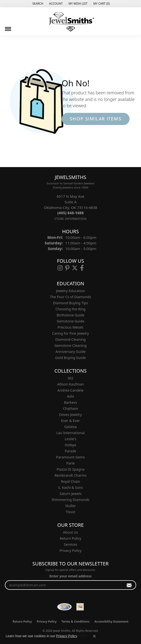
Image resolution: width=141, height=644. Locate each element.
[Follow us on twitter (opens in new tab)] (75, 268)
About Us (71, 532)
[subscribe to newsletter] (129, 585)
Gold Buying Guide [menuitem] (70, 358)
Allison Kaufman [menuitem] (71, 384)
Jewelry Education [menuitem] (70, 291)
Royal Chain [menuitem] (70, 481)
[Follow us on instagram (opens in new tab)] (60, 268)
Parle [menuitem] (70, 463)
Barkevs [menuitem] (70, 402)
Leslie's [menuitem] (71, 439)
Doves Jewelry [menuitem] (70, 415)
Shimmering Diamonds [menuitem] (71, 500)
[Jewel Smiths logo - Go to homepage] (71, 22)
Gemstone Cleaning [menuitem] (70, 345)
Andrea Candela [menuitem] (70, 390)
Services (70, 544)
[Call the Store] (70, 213)
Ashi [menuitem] (70, 396)
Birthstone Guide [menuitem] (70, 315)
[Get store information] (70, 219)
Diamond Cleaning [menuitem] (70, 339)
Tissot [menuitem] (70, 512)
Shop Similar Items (96, 119)
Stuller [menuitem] (70, 506)
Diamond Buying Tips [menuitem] (70, 303)
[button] (37, 4)
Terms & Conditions (75, 622)
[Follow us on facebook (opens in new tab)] (82, 268)
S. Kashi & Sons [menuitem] (70, 487)
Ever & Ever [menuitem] (70, 421)
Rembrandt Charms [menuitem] (70, 475)
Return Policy (70, 538)
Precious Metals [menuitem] (70, 327)
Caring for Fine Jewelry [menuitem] (71, 333)
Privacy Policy (70, 550)
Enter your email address (70, 576)
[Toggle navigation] (8, 29)
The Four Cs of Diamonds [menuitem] (71, 297)
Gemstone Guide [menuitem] (71, 321)
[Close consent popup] (94, 636)
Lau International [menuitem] (70, 433)
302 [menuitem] (70, 378)
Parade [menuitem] (70, 451)
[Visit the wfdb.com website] (64, 607)
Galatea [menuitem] (71, 427)
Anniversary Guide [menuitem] (70, 352)
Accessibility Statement (111, 622)
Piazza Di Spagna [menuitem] (70, 469)
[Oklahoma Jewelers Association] (80, 607)
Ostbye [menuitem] (70, 445)
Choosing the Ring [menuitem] (71, 309)
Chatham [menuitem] (71, 408)
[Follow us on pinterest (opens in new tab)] (67, 268)
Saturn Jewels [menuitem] (70, 494)
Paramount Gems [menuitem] (70, 457)
